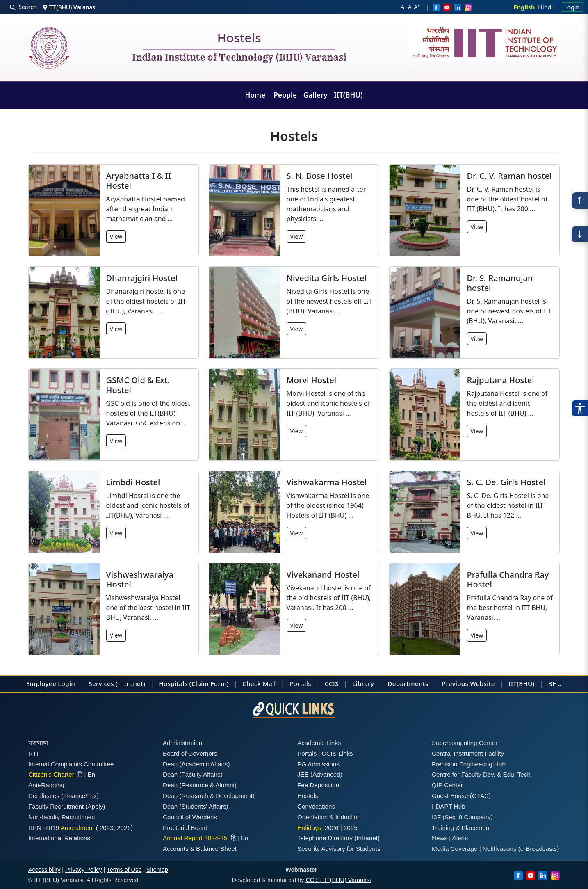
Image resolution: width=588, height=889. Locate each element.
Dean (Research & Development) (209, 796)
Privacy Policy (84, 870)
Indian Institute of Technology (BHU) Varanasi (239, 58)
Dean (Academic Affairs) (196, 764)
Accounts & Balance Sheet (200, 849)
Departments (408, 683)
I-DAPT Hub (449, 806)
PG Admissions (318, 764)
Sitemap (157, 870)
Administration (182, 743)
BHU (555, 683)
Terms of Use (124, 870)
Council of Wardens (190, 817)
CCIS (332, 683)
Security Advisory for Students (339, 849)
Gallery (316, 95)
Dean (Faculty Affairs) (193, 774)
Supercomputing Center (465, 743)
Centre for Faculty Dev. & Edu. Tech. (482, 774)
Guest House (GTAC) (461, 796)
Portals (300, 683)
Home (256, 95)
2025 (351, 828)
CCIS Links (337, 753)
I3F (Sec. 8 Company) (462, 817)
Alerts (460, 838)
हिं (80, 774)
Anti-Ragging (46, 785)
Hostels (239, 39)
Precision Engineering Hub (469, 764)
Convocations (316, 806)
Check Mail (259, 683)
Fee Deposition (318, 785)
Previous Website (468, 683)
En (92, 774)
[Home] (49, 48)
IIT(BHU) (348, 95)
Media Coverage (455, 849)
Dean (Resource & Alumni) (200, 785)
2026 (124, 828)
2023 (107, 828)
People (285, 95)
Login (572, 7)
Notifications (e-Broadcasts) (521, 849)
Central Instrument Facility (468, 753)
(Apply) (95, 806)
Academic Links (319, 743)
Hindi (545, 7)
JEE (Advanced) (320, 774)
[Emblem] (485, 48)
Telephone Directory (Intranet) (338, 838)
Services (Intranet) (117, 683)
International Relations (59, 838)
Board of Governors (190, 753)
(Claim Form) (209, 683)
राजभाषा (38, 743)
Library (363, 683)
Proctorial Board (185, 828)
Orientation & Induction (329, 817)
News (440, 838)
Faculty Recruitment (56, 806)
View (116, 237)
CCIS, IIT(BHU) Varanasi (338, 880)
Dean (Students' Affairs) (196, 806)
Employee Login (51, 683)
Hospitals (173, 683)
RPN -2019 (44, 828)
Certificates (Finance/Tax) (64, 796)
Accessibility (44, 870)
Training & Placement (462, 828)
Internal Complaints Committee (71, 764)
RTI (33, 753)
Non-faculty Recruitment (62, 817)
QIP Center (447, 785)
